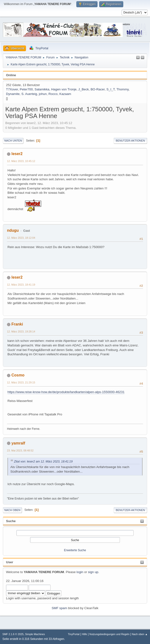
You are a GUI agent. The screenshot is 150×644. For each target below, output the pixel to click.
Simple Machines (35, 634)
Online (11, 75)
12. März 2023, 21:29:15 (21, 382)
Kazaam (65, 94)
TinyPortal (74, 634)
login (80, 572)
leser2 (17, 154)
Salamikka (42, 89)
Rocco (53, 94)
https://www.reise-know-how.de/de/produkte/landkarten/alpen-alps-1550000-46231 (66, 392)
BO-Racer (98, 89)
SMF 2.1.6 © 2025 (13, 634)
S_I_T (111, 89)
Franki (17, 324)
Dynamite (13, 94)
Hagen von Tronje (64, 89)
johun (43, 94)
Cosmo (18, 375)
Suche (11, 521)
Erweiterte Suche (75, 550)
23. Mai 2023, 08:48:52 (20, 450)
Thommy (122, 89)
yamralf (18, 443)
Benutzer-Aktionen (130, 141)
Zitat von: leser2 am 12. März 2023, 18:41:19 (43, 462)
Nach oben (12, 510)
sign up (93, 572)
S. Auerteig (29, 94)
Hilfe (85, 634)
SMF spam (59, 608)
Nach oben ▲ (140, 634)
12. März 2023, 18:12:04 (21, 238)
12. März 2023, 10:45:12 (21, 161)
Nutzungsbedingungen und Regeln (109, 634)
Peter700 (26, 89)
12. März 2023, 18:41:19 (21, 285)
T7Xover (12, 89)
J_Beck (84, 89)
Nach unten (13, 141)
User (10, 562)
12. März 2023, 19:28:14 (21, 331)
